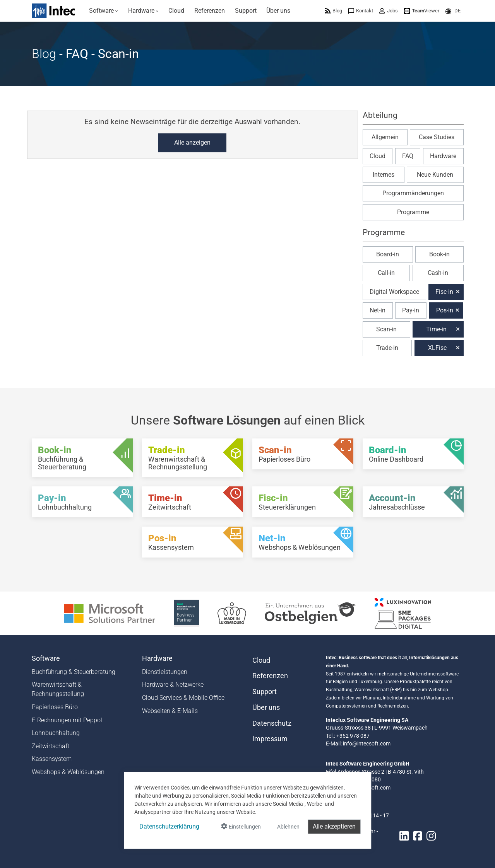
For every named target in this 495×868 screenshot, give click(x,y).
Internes (384, 175)
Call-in (386, 273)
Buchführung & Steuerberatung (74, 672)
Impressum (270, 739)
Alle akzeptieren (334, 826)
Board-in (388, 254)
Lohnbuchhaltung (56, 733)
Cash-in (438, 273)
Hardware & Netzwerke (173, 685)
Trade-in (387, 348)
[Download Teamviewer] (422, 11)
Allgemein (385, 137)
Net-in (378, 310)
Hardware (443, 156)
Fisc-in (444, 292)
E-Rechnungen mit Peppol (67, 720)
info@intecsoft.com (367, 744)
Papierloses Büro (55, 707)
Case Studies (437, 137)
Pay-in (411, 310)
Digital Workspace (394, 292)
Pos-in (445, 310)
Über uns (266, 708)
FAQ (408, 156)
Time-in (436, 329)
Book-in (439, 254)
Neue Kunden (435, 175)
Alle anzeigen (192, 142)
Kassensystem (52, 759)
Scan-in (386, 329)
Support (265, 692)
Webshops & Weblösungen (68, 772)
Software (46, 658)
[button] (453, 11)
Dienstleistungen (165, 672)
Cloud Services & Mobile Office (183, 698)
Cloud (378, 156)
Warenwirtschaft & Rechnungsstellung (58, 689)
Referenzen (270, 676)
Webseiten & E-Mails (170, 711)
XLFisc (437, 348)
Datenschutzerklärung (169, 826)
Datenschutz (272, 723)
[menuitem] (104, 11)
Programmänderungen (413, 193)
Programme (413, 212)
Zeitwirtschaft (51, 746)
